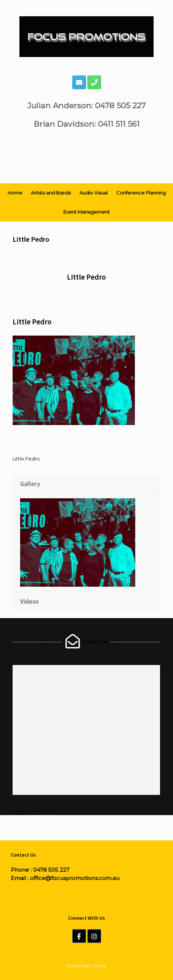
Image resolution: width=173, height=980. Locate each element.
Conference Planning (141, 193)
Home (15, 193)
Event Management (86, 212)
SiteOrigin (81, 966)
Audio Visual (94, 193)
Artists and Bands (51, 193)
